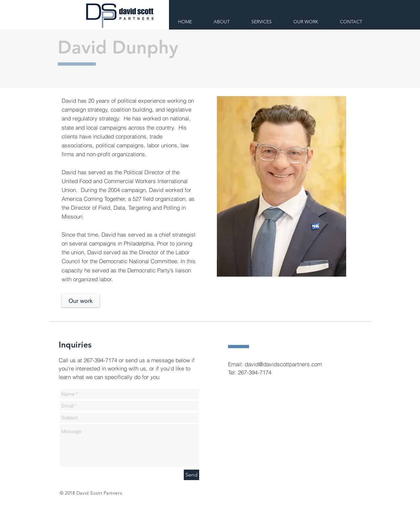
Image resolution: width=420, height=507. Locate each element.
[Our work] (81, 301)
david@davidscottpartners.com (283, 364)
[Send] (191, 475)
